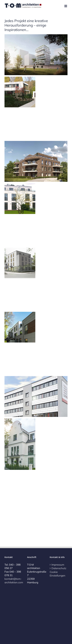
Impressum (58, 565)
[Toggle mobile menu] (66, 6)
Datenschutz (59, 568)
